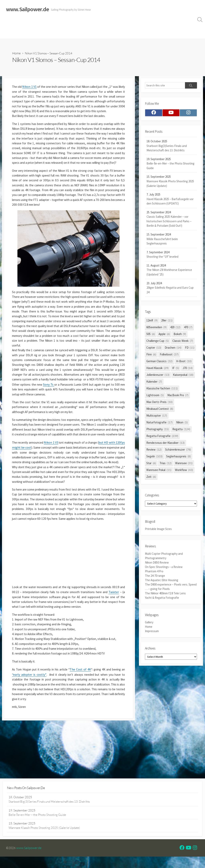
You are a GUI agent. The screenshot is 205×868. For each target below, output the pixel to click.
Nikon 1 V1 (30, 87)
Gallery (149, 624)
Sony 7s (91, 407)
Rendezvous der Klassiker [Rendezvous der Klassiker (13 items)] (165, 444)
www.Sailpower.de (29, 859)
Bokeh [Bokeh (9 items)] (180, 336)
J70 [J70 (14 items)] (188, 370)
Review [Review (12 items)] (154, 451)
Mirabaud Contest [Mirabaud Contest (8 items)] (160, 410)
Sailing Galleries (27, 24)
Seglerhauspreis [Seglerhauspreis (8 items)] (178, 458)
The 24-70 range (155, 578)
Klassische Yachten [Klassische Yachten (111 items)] (162, 390)
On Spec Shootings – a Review (164, 569)
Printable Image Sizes (158, 532)
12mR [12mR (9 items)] (152, 322)
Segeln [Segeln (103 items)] (154, 458)
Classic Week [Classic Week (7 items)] (183, 342)
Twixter (23, 642)
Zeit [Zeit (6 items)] (151, 478)
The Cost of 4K (83, 728)
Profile (9, 34)
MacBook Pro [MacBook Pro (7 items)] (178, 397)
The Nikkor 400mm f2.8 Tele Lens (165, 594)
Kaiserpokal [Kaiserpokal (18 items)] (183, 376)
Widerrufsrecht (114, 24)
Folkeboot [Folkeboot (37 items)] (169, 356)
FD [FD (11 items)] (190, 349)
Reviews (93, 24)
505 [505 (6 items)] (151, 336)
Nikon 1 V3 (54, 473)
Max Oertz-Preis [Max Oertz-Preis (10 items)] (159, 404)
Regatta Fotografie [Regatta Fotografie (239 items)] (162, 437)
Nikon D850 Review (157, 565)
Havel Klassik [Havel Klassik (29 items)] (157, 370)
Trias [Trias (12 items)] (166, 465)
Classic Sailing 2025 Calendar (62, 24)
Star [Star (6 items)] (151, 465)
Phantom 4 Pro (154, 573)
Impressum (136, 24)
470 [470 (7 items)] (188, 329)
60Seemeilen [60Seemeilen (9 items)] (156, 329)
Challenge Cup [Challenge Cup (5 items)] (158, 342)
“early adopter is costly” (32, 733)
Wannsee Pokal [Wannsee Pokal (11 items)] (159, 471)
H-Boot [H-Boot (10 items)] (184, 363)
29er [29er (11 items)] (167, 322)
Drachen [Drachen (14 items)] (173, 349)
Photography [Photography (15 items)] (158, 431)
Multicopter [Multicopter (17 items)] (157, 417)
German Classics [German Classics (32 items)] (159, 363)
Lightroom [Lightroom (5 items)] (155, 397)
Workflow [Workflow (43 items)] (184, 471)
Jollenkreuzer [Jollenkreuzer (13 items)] (158, 376)
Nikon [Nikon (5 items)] (182, 424)
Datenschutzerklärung (162, 24)
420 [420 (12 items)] (175, 329)
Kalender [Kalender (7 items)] (154, 383)
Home (8, 24)
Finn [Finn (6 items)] (151, 356)
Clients (186, 24)
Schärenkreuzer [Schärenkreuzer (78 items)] (178, 451)
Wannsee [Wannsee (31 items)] (184, 465)
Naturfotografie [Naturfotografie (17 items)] (159, 424)
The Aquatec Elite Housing (162, 582)
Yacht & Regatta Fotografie (162, 599)
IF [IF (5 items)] (176, 370)
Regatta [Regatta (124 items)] (181, 431)
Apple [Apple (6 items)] (164, 336)
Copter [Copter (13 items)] (154, 349)
